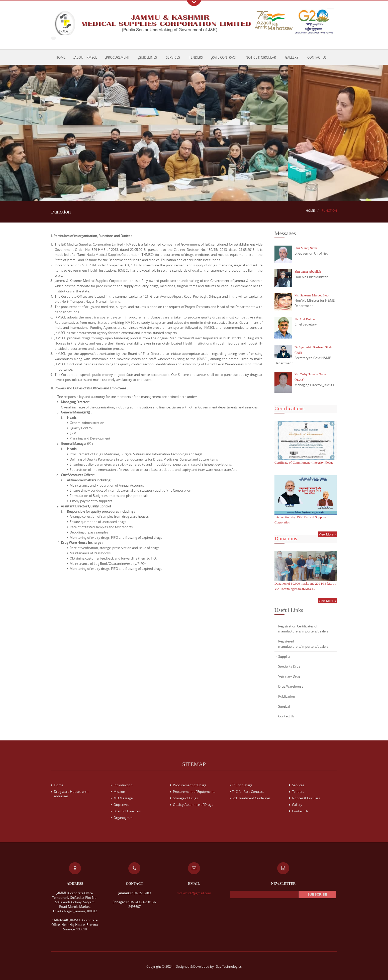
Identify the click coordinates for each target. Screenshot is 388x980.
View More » (327, 534)
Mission (118, 792)
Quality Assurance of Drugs (192, 805)
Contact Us (317, 57)
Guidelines (148, 57)
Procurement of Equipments (193, 792)
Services (173, 57)
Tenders (196, 57)
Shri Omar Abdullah (308, 271)
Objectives (120, 805)
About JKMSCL (86, 57)
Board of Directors (126, 811)
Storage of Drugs (184, 798)
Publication (287, 696)
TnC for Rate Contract (247, 792)
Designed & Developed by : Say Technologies (209, 966)
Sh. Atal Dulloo (305, 319)
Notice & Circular (261, 57)
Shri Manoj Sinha (306, 248)
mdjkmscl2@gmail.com (194, 893)
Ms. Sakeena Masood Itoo (312, 295)
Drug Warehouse (291, 686)
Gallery (292, 57)
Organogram (122, 818)
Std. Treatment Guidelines (250, 798)
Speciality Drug (289, 666)
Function (329, 211)
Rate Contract (224, 57)
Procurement (118, 57)
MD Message (122, 798)
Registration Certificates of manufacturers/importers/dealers (303, 629)
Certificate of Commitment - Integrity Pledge (304, 462)
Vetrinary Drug (289, 676)
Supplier (284, 657)
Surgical (284, 706)
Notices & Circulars (305, 798)
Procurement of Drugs (188, 785)
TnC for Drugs (241, 785)
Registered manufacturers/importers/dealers (303, 644)
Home (61, 57)
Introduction (122, 785)
